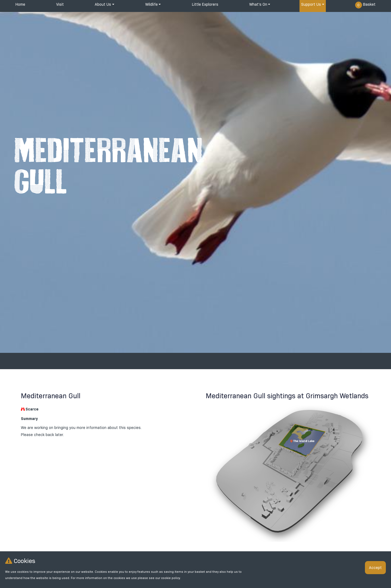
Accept (375, 568)
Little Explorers (205, 4)
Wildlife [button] (152, 4)
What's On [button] (258, 4)
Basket (365, 5)
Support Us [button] (311, 4)
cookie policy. (171, 578)
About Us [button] (103, 4)
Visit (60, 4)
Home (20, 4)
